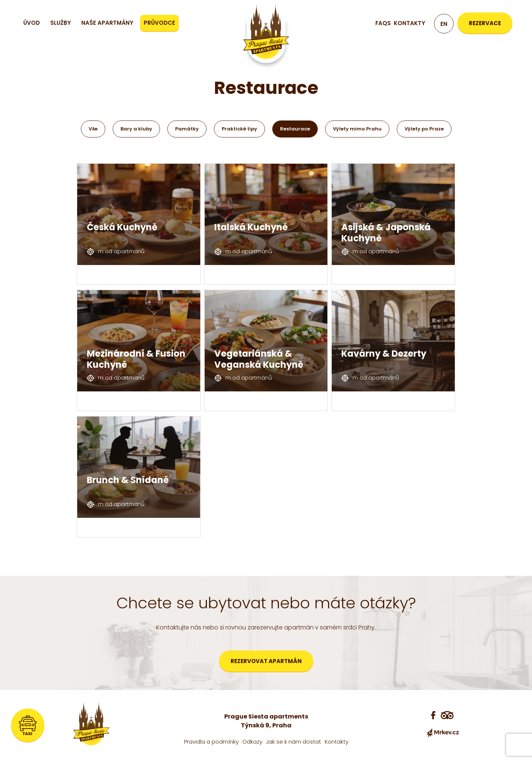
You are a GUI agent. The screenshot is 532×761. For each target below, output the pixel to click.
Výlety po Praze (424, 129)
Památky (187, 129)
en (444, 24)
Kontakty (410, 23)
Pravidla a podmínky (211, 742)
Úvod (32, 23)
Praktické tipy (239, 129)
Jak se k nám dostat (294, 742)
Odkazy (252, 742)
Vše (93, 129)
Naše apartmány (107, 23)
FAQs (383, 23)
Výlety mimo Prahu (357, 129)
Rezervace (485, 23)
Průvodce (159, 23)
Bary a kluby (136, 129)
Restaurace (295, 129)
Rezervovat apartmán (266, 661)
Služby (61, 23)
